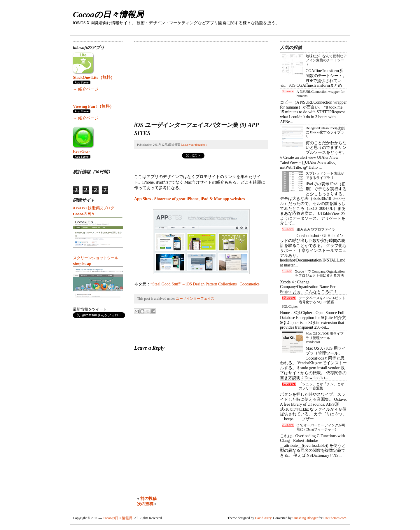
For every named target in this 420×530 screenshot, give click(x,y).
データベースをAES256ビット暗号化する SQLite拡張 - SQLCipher (314, 302)
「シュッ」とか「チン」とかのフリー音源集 (321, 386)
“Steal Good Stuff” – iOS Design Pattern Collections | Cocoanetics (205, 284)
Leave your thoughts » (195, 145)
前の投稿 (148, 499)
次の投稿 (145, 504)
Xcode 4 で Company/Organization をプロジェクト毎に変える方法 (320, 273)
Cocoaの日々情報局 (108, 14)
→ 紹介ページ (86, 89)
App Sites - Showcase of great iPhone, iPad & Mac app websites (189, 199)
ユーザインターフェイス (195, 299)
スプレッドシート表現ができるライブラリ (325, 175)
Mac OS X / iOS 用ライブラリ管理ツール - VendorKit (325, 338)
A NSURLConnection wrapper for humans (321, 94)
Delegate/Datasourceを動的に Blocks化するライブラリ (325, 132)
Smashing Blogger (305, 518)
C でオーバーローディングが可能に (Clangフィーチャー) (321, 427)
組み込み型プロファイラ (316, 229)
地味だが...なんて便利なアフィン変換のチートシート (326, 60)
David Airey (263, 518)
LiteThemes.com (335, 518)
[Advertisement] (178, 78)
